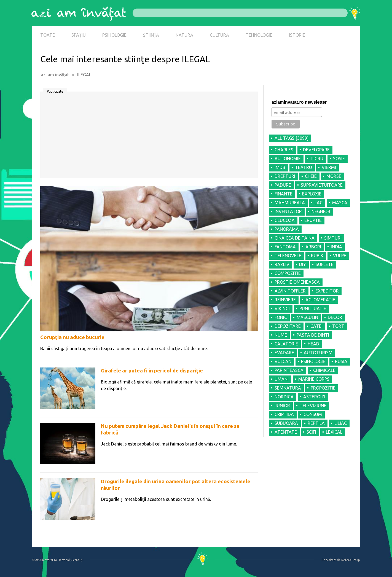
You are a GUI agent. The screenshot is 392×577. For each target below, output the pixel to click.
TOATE (48, 35)
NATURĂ (184, 35)
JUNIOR (282, 406)
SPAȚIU (79, 35)
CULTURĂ (219, 35)
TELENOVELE (288, 256)
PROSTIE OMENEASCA (297, 282)
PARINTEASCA (289, 370)
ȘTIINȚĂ (151, 35)
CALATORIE (286, 344)
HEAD (313, 344)
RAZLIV (282, 264)
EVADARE (284, 353)
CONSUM (313, 414)
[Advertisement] (149, 137)
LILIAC (341, 423)
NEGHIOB (321, 211)
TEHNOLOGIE (259, 35)
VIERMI (329, 167)
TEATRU (304, 167)
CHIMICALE (324, 370)
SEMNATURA (288, 388)
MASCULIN (307, 317)
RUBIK (317, 256)
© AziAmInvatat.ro (45, 560)
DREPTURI (285, 176)
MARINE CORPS (314, 379)
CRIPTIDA (284, 414)
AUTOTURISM (318, 353)
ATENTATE (286, 432)
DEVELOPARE (316, 150)
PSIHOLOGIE (114, 35)
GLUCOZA (285, 220)
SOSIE (339, 159)
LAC (319, 203)
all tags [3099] (292, 138)
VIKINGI (282, 308)
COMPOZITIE (288, 273)
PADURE (283, 185)
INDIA (336, 247)
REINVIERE (285, 300)
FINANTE (284, 194)
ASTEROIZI (314, 397)
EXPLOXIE (312, 194)
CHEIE (311, 176)
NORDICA (284, 397)
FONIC (281, 317)
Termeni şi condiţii (71, 560)
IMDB (280, 167)
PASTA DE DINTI (313, 335)
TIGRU (317, 159)
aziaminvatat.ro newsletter (299, 102)
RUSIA (341, 361)
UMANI (282, 379)
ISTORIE (297, 35)
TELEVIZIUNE (313, 406)
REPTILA (316, 423)
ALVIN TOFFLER (290, 291)
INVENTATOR (288, 211)
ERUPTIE (313, 220)
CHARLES (284, 150)
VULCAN (283, 361)
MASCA (340, 203)
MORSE (334, 176)
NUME (281, 335)
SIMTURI (333, 238)
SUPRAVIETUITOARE (322, 185)
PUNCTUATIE (313, 308)
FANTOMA (285, 247)
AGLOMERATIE (320, 300)
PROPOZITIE (323, 388)
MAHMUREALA (290, 203)
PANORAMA (287, 229)
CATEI (316, 326)
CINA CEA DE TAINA (295, 238)
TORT (338, 326)
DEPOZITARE (288, 326)
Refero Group (351, 560)
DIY (303, 264)
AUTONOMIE (288, 159)
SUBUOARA (286, 423)
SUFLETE (325, 264)
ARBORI (313, 247)
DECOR (335, 317)
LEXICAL (334, 432)
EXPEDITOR (327, 291)
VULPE (340, 256)
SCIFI (311, 432)
